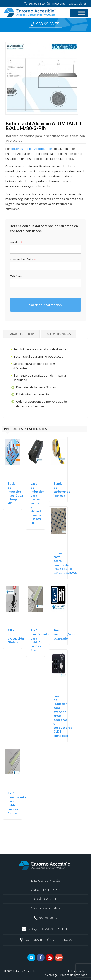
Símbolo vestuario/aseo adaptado (64, 634)
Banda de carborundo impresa (62, 489)
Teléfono (16, 276)
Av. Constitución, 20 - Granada (49, 940)
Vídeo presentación (45, 890)
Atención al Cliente (45, 908)
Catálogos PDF (45, 899)
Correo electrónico (23, 260)
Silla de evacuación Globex (16, 636)
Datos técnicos (58, 334)
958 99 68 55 (34, 4)
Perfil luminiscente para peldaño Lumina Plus (40, 640)
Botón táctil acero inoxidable (61, 559)
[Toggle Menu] (82, 13)
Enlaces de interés (45, 881)
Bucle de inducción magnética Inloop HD (15, 493)
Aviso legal (52, 975)
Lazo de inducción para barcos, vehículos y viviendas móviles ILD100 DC (38, 503)
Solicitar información (45, 305)
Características (21, 334)
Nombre (16, 243)
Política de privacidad (74, 975)
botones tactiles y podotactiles (33, 149)
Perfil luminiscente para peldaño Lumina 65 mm (17, 803)
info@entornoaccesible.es (67, 4)
